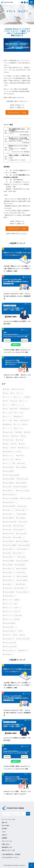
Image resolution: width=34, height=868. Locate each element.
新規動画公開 (7, 424)
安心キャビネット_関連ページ (12, 608)
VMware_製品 (7, 588)
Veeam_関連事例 (8, 541)
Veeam (6, 393)
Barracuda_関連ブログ (10, 495)
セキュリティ (18, 397)
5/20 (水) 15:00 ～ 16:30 (17, 112)
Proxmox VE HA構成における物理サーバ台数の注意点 (17, 323)
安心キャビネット (9, 456)
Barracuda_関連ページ (10, 502)
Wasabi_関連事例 (24, 545)
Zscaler (6, 448)
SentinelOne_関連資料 (20, 487)
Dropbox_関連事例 (9, 561)
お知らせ (4, 835)
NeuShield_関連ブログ (10, 631)
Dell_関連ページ (8, 510)
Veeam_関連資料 (8, 467)
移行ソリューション (18, 405)
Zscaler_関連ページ (20, 530)
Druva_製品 (7, 537)
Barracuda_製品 (26, 498)
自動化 (28, 397)
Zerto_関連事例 (20, 565)
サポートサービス (7, 841)
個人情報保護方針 (8, 854)
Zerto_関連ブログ (8, 569)
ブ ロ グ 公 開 (19, 413)
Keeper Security (8, 432)
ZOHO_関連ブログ (9, 580)
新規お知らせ (18, 417)
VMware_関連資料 (9, 592)
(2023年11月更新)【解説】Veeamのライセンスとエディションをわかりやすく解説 (17, 351)
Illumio (18, 459)
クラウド (20, 393)
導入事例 (6, 389)
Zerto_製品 (22, 557)
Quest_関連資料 (21, 483)
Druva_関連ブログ (9, 639)
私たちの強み (6, 825)
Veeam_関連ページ (9, 514)
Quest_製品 (7, 553)
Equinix (22, 635)
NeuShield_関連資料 (9, 623)
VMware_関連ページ (21, 588)
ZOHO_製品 (21, 573)
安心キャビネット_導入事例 (11, 619)
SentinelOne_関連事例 (10, 545)
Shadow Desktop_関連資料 (11, 475)
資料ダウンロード (25, 2)
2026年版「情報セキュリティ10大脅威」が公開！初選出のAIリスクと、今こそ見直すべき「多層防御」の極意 (17, 269)
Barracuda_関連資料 (9, 506)
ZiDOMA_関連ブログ (9, 596)
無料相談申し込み (7, 847)
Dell (21, 631)
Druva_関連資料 (21, 467)
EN (20, 2)
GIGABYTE (7, 635)
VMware (6, 436)
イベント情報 (7, 420)
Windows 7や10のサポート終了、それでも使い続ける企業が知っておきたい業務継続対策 (17, 296)
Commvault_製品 (21, 534)
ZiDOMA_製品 (21, 584)
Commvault (20, 440)
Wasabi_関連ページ (22, 510)
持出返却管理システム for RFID (12, 452)
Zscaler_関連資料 (8, 471)
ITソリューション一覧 (8, 819)
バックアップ (7, 397)
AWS (15, 635)
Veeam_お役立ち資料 (10, 643)
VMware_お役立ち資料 (10, 647)
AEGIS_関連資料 (22, 569)
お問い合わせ (22, 2)
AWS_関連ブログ (8, 491)
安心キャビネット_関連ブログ (12, 611)
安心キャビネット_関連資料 (11, 600)
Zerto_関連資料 (8, 565)
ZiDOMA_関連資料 (9, 479)
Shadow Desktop (8, 440)
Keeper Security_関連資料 (11, 498)
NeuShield (20, 456)
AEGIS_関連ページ (9, 573)
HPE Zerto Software (18, 389)
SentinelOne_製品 (22, 479)
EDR (16, 420)
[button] (31, 2)
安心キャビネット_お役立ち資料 (12, 615)
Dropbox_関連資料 (22, 561)
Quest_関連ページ (19, 553)
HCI (12, 393)
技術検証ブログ (23, 650)
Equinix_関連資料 (8, 483)
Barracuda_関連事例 (22, 541)
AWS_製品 (21, 463)
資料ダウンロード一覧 (8, 850)
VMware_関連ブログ (23, 592)
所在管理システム (24, 448)
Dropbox (6, 444)
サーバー (6, 405)
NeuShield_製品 (19, 526)
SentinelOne (25, 420)
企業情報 (4, 838)
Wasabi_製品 (22, 506)
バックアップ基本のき (21, 424)
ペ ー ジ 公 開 (7, 413)
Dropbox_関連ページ (9, 557)
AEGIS (14, 444)
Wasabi (22, 444)
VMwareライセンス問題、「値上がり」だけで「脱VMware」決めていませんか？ (17, 376)
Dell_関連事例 (22, 514)
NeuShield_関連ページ (10, 627)
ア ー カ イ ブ (7, 428)
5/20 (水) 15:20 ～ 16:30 (17, 229)
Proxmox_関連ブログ (9, 650)
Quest (23, 436)
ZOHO (6, 401)
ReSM (13, 448)
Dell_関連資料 (21, 518)
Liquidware (15, 436)
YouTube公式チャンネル (10, 857)
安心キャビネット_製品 (10, 604)
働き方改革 (14, 409)
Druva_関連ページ (19, 537)
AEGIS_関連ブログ (23, 549)
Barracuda (14, 401)
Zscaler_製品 (7, 530)
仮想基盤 (19, 432)
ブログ (4, 832)
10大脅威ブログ (8, 654)
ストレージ (24, 401)
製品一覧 (4, 822)
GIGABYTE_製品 (8, 534)
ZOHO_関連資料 (22, 576)
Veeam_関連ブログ (9, 549)
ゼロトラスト (18, 428)
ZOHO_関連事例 (22, 580)
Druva (5, 409)
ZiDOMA (27, 432)
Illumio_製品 (23, 522)
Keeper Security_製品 (23, 491)
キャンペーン (7, 417)
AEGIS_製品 (7, 526)
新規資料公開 (24, 409)
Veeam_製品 (7, 487)
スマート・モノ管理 (9, 463)
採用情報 (27, 2)
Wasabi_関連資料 (8, 518)
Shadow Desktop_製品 (10, 522)
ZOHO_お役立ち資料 (23, 639)
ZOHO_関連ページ (9, 576)
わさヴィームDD (8, 459)
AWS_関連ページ (8, 584)
